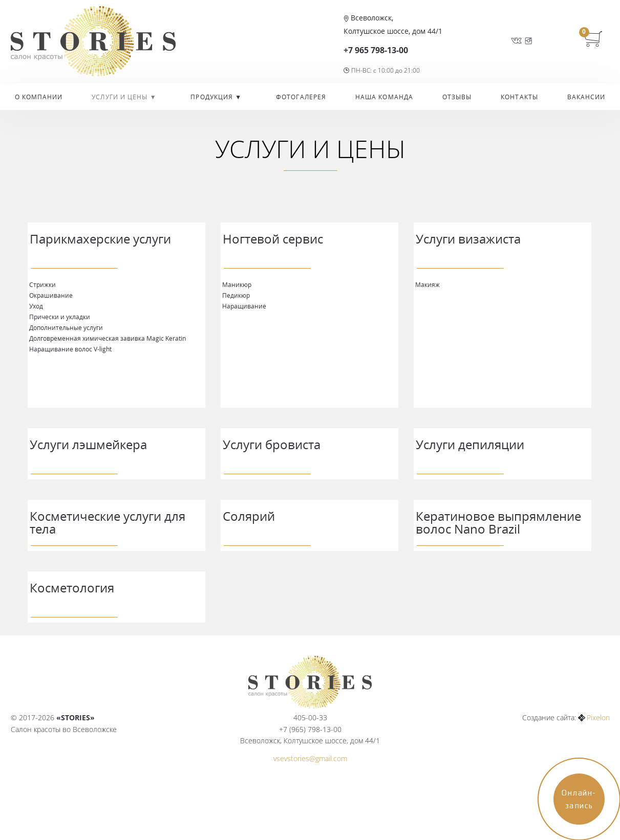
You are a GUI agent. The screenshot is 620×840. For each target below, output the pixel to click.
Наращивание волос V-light (70, 349)
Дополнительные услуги (66, 327)
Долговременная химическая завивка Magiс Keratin (108, 338)
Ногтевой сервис (273, 239)
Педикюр (236, 295)
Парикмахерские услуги (100, 239)
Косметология (72, 588)
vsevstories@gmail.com (310, 758)
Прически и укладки (60, 317)
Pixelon (598, 717)
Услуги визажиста (468, 239)
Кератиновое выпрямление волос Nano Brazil (498, 522)
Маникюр (237, 284)
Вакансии (586, 97)
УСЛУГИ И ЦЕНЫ (121, 97)
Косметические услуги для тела (108, 522)
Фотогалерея (301, 97)
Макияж (427, 284)
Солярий (249, 516)
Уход (36, 306)
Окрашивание (51, 295)
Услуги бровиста (272, 444)
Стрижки (42, 284)
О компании (39, 97)
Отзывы (457, 97)
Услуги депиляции (470, 444)
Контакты (519, 97)
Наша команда (384, 97)
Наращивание (244, 306)
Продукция (213, 97)
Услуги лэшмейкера (88, 444)
